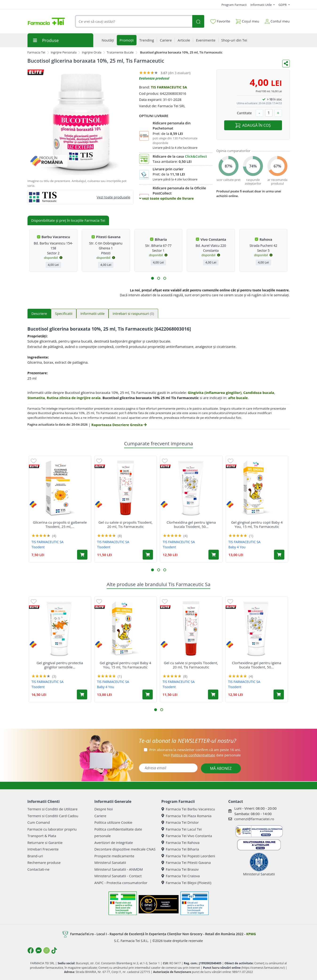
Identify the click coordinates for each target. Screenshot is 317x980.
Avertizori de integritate (114, 843)
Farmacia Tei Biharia (180, 849)
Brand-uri (35, 856)
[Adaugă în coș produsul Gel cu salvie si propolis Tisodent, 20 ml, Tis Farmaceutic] (148, 555)
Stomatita (36, 398)
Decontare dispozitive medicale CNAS (125, 849)
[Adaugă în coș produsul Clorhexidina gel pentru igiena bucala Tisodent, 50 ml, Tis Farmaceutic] (214, 555)
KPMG (251, 934)
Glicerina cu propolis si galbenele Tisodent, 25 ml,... (60, 524)
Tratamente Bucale (120, 52)
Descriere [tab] (39, 313)
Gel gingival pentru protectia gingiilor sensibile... (60, 665)
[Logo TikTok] (54, 950)
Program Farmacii (234, 5)
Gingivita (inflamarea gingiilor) (215, 393)
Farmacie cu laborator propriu (52, 829)
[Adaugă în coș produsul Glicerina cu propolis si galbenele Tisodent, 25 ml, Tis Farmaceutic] (82, 555)
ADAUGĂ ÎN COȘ (253, 125)
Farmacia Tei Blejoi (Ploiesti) (186, 883)
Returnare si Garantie (45, 843)
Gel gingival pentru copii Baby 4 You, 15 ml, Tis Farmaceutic (257, 524)
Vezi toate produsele (114, 197)
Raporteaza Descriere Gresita (119, 425)
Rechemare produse (44, 862)
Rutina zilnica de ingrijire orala (74, 398)
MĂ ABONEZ (221, 768)
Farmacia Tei (36, 52)
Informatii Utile (261, 5)
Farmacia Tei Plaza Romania (186, 816)
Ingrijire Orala (92, 52)
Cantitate (244, 113)
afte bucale (238, 398)
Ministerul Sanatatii (110, 862)
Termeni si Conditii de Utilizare (53, 809)
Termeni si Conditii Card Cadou (53, 816)
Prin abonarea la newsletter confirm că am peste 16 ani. (195, 750)
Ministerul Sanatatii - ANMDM (119, 869)
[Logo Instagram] (47, 950)
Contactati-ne (39, 869)
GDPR (283, 5)
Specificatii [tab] (64, 313)
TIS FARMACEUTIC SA (169, 87)
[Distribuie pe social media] (286, 64)
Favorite (220, 21)
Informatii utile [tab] (92, 313)
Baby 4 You (237, 547)
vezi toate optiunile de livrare (166, 198)
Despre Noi (104, 809)
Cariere (100, 816)
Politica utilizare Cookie (113, 822)
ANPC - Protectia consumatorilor (121, 883)
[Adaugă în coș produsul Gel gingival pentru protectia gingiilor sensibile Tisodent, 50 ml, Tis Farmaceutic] (82, 694)
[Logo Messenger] (39, 950)
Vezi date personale (202, 755)
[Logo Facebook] (31, 950)
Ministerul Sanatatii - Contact (118, 876)
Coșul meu (247, 20)
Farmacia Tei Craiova (181, 876)
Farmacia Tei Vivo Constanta (187, 836)
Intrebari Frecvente (43, 849)
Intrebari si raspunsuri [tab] (133, 313)
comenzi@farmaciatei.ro (254, 819)
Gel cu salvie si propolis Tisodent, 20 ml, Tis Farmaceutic (125, 524)
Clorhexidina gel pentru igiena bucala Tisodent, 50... (191, 524)
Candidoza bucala (259, 393)
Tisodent (38, 547)
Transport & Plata (42, 836)
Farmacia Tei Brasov (180, 869)
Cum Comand (39, 822)
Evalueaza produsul (154, 78)
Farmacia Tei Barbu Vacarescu (188, 809)
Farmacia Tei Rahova (181, 843)
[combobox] (134, 21)
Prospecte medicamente (114, 856)
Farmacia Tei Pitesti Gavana (186, 862)
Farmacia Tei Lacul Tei (182, 829)
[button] (153, 278)
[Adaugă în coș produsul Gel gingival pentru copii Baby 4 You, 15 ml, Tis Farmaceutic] (279, 555)
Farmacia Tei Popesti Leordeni (188, 856)
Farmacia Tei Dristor (180, 822)
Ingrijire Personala (64, 52)
